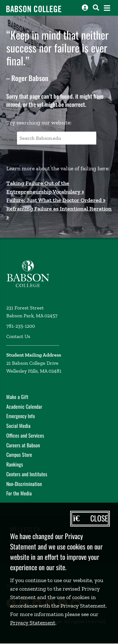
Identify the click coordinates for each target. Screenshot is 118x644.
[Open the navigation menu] (107, 8)
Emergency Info (21, 416)
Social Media (18, 426)
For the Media (19, 493)
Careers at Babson (23, 445)
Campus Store (19, 455)
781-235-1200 (21, 326)
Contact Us (18, 336)
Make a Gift (17, 397)
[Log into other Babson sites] (85, 8)
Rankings (15, 464)
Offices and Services (25, 435)
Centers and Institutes (27, 474)
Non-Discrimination (24, 484)
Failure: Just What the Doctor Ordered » (56, 200)
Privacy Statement (33, 623)
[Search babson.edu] (96, 8)
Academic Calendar (24, 407)
